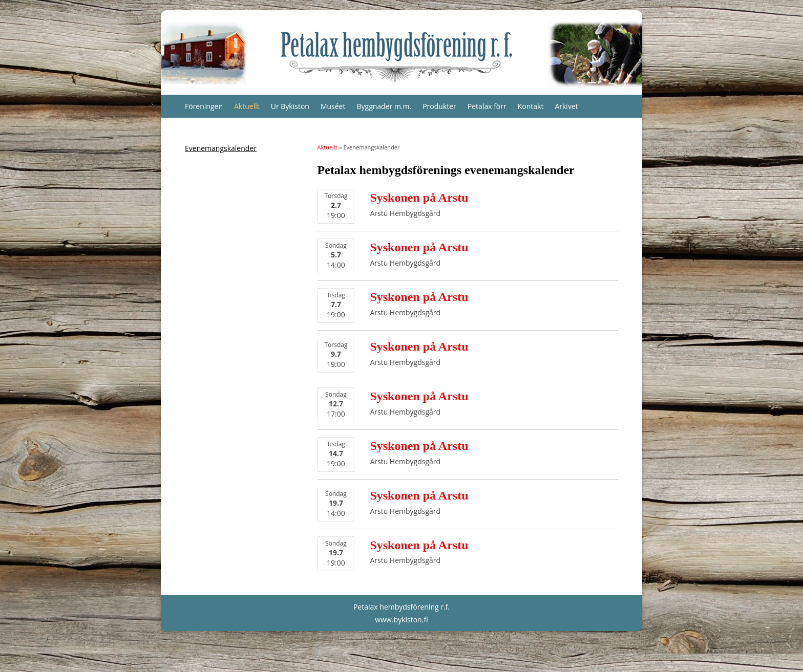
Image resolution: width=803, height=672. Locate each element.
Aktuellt (247, 106)
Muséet (333, 106)
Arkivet (566, 106)
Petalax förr (487, 106)
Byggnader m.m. (384, 106)
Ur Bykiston (290, 106)
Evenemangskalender (221, 148)
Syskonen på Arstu (419, 198)
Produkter (439, 106)
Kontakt (531, 106)
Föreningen (204, 106)
